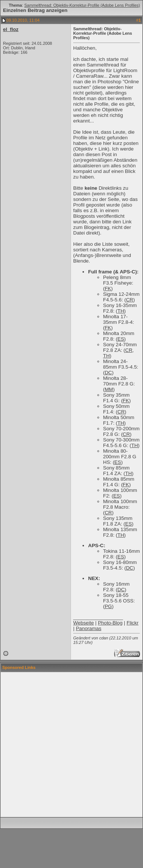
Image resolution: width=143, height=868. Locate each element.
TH (121, 311)
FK (108, 289)
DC (108, 373)
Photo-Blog (110, 623)
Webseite (83, 623)
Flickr (133, 623)
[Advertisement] (70, 745)
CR (129, 300)
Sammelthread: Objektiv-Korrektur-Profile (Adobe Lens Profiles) (82, 5)
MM (109, 389)
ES (121, 339)
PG (108, 606)
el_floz (11, 29)
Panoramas (88, 628)
